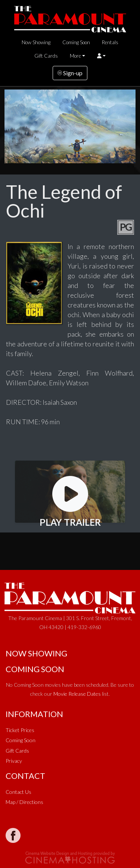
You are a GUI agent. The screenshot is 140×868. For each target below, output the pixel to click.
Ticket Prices (20, 730)
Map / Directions (24, 802)
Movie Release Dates (77, 694)
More (75, 56)
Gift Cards (46, 56)
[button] (101, 56)
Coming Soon (76, 42)
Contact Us (18, 792)
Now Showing (36, 42)
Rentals (110, 42)
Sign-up (70, 73)
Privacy (14, 761)
